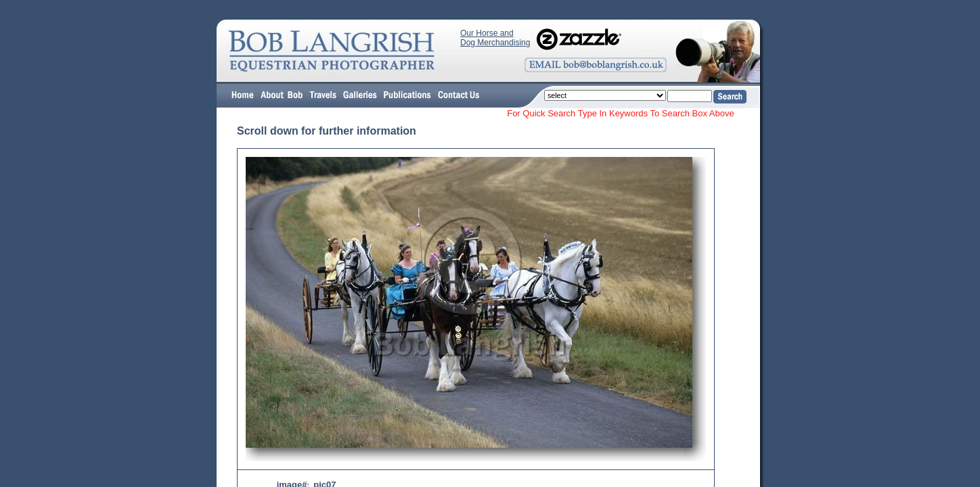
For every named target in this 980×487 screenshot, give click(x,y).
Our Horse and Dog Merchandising (495, 38)
